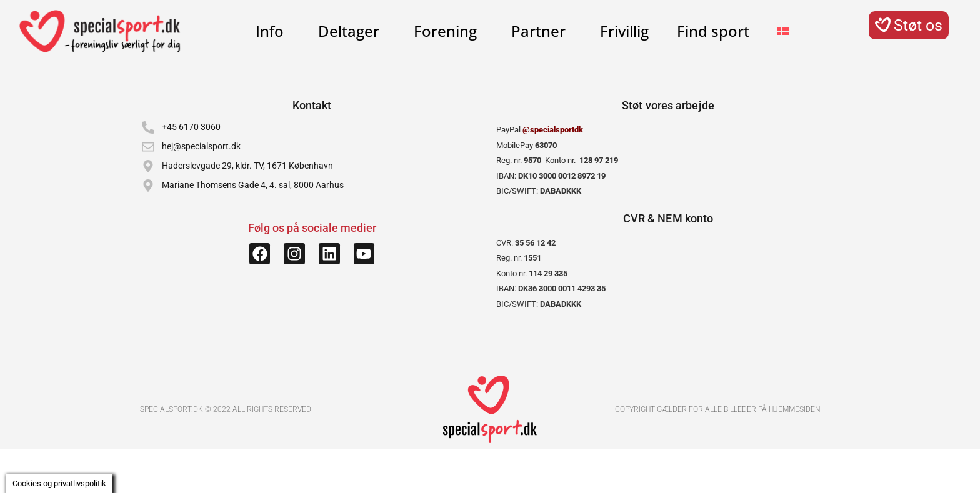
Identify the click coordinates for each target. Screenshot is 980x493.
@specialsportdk (553, 130)
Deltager (352, 31)
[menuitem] (783, 31)
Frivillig (624, 31)
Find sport (713, 31)
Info (273, 31)
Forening (448, 31)
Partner (542, 31)
